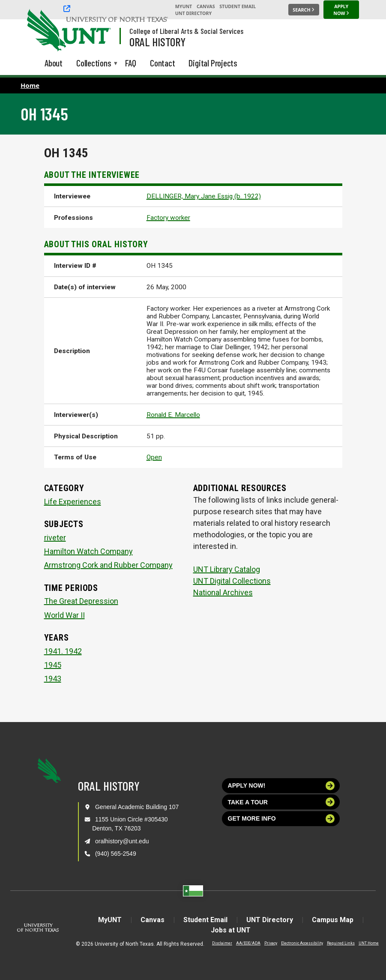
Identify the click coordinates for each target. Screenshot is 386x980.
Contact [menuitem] (163, 63)
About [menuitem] (54, 63)
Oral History (157, 42)
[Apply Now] (341, 13)
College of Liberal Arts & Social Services (186, 31)
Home (30, 85)
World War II (64, 615)
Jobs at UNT (231, 930)
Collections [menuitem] (94, 64)
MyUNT (184, 6)
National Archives (223, 592)
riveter (55, 538)
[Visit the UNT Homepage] (98, 31)
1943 (53, 679)
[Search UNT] (304, 10)
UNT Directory (193, 13)
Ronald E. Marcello (173, 415)
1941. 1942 (63, 651)
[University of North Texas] (43, 29)
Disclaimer (222, 943)
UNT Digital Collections (232, 581)
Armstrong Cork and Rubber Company (108, 565)
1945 (53, 665)
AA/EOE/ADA (248, 943)
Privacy (271, 943)
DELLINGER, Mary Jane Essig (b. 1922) (204, 196)
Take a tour (281, 802)
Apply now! (281, 786)
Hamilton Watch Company (88, 551)
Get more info (281, 819)
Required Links (341, 943)
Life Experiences (73, 502)
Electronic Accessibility (302, 943)
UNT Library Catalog (227, 569)
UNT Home (369, 943)
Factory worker (168, 218)
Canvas (206, 6)
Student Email (238, 6)
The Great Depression (81, 601)
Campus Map (333, 920)
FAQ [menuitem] (131, 63)
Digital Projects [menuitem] (213, 63)
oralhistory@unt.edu (122, 841)
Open (154, 457)
